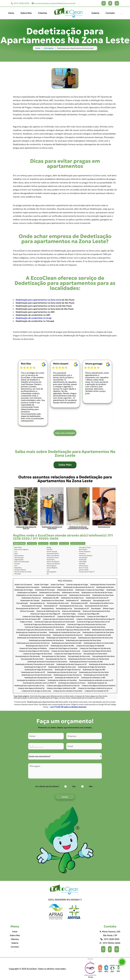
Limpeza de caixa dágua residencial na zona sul (95, 688)
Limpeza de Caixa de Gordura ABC (28, 619)
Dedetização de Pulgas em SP (35, 667)
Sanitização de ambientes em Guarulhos (62, 680)
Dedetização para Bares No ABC (62, 646)
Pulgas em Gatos (26, 622)
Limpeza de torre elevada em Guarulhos (68, 691)
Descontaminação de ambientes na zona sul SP (96, 680)
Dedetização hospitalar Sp (97, 683)
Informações (49, 48)
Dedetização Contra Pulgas (51, 587)
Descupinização (22, 603)
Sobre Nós (26, 13)
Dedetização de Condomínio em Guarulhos (31, 632)
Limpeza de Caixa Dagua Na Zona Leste (66, 651)
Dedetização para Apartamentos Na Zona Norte (46, 640)
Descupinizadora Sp (37, 603)
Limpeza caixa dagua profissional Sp (31, 688)
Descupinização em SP (101, 601)
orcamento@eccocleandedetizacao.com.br (54, 3)
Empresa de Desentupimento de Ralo (96, 611)
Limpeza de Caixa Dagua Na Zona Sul (68, 654)
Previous (10, 508)
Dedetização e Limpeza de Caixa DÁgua (90, 590)
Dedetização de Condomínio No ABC (98, 635)
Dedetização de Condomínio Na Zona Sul (68, 635)
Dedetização (111, 590)
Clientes (43, 13)
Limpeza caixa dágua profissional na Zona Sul (63, 686)
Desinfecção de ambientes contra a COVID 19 (39, 683)
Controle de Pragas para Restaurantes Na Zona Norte (44, 627)
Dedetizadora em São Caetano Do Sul (30, 595)
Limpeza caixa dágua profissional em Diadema (99, 686)
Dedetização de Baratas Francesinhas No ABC (86, 662)
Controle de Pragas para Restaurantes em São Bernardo (44, 624)
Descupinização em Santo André (95, 654)
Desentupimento (48, 609)
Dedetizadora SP (72, 601)
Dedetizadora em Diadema (27, 593)
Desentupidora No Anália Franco (102, 603)
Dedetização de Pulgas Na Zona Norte (92, 667)
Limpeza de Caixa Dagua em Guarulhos (63, 648)
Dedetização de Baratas (105, 587)
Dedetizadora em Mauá (71, 593)
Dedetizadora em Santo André (53, 601)
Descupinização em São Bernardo (28, 656)
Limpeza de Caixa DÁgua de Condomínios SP (39, 617)
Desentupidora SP (51, 606)
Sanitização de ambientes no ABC (93, 678)
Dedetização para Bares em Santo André (99, 643)
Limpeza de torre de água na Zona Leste (36, 691)
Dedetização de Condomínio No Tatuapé (61, 638)
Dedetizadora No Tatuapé (30, 601)
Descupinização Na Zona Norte (104, 656)
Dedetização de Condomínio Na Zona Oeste (35, 635)
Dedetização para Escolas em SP (33, 672)
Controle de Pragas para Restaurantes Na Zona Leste (87, 624)
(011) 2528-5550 (20, 3)
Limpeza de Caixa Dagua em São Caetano (34, 651)
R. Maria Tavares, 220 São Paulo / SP (110, 933)
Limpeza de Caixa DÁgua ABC (89, 614)
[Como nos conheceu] (65, 756)
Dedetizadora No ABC (51, 598)
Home (38, 48)
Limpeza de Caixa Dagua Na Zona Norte (97, 651)
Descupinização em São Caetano (54, 656)
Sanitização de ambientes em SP (67, 678)
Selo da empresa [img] (90, 969)
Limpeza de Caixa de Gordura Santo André (58, 619)
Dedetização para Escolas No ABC (96, 675)
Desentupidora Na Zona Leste (58, 603)
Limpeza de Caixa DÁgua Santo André (71, 617)
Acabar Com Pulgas (41, 585)
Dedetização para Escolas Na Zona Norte (94, 672)
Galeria (95, 13)
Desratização (96, 609)
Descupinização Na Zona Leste (79, 656)
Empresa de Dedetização (71, 611)
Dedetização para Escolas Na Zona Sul (68, 675)
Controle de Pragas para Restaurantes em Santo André (55, 622)
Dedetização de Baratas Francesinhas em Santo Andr (35, 664)
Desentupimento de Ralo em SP (28, 609)
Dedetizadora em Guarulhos (50, 593)
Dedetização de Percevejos (45, 590)
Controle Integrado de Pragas (77, 585)
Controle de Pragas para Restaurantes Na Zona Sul (35, 630)
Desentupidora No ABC (79, 603)
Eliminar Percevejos (27, 611)
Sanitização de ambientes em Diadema (31, 680)
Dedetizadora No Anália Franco (72, 598)
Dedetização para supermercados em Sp (29, 686)
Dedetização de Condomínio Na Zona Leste (65, 632)
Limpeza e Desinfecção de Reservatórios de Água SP (95, 619)
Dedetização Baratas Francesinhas (103, 585)
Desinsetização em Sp (64, 609)
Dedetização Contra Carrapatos (28, 587)
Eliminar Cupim (108, 609)
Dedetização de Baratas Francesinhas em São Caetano (47, 662)
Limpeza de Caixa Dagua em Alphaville (90, 646)
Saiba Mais (65, 465)
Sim (74, 786)
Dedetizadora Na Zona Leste (56, 595)
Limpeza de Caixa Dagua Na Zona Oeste (38, 654)
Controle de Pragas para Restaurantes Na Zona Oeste (86, 627)
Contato (110, 13)
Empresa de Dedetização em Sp (48, 611)
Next (120, 508)
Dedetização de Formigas (24, 590)
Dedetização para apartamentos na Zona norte (39, 300)
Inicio (11, 13)
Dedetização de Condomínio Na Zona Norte (98, 632)
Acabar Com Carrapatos (23, 585)
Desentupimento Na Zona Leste (71, 606)
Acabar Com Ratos (58, 585)
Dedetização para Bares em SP (37, 646)
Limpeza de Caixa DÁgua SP (97, 617)
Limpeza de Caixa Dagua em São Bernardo (95, 648)
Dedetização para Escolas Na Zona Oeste (37, 675)
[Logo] (65, 890)
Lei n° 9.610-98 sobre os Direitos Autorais (68, 707)
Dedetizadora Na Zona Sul (31, 598)
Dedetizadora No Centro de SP (97, 598)
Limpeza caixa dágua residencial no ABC (61, 688)
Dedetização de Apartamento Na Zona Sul (79, 587)
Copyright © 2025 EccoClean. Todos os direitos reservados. (38, 969)
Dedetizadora (86, 601)
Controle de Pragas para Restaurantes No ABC (73, 630)
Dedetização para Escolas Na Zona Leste (62, 672)
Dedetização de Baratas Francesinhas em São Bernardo (89, 659)
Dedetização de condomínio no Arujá (34, 318)
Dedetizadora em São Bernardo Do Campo (97, 593)
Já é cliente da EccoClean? (47, 786)
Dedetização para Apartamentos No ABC (67, 643)
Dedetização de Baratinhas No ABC (102, 664)
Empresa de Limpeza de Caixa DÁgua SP (45, 614)
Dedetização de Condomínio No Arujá (31, 638)
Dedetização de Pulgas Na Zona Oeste (39, 670)
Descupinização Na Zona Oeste (32, 659)
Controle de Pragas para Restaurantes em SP (93, 622)
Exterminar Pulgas (69, 614)
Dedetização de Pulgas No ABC (94, 670)
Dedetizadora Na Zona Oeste (103, 595)
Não (91, 786)
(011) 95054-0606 (110, 943)
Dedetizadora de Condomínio (103, 630)
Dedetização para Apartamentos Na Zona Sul (33, 643)
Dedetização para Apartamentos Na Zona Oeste (84, 640)
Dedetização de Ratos (65, 590)
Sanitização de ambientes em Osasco (72, 683)
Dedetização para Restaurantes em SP (39, 678)
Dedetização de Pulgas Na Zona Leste (62, 667)
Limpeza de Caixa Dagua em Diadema (33, 648)
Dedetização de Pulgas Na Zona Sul (68, 670)
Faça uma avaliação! (65, 433)
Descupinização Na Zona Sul (56, 659)
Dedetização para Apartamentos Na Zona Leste (96, 638)
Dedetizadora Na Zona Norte (80, 595)
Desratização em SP (82, 609)
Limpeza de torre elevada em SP (97, 691)
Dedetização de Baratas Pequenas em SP (72, 664)
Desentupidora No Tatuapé (32, 606)
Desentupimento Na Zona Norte (96, 606)
